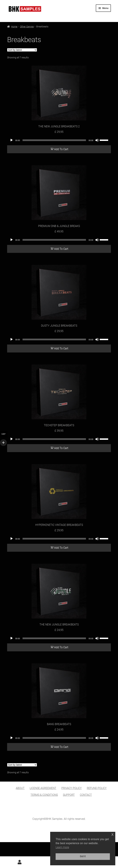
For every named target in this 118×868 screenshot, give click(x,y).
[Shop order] (22, 50)
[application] (59, 140)
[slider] (54, 140)
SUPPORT (69, 795)
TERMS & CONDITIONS (44, 795)
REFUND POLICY (97, 788)
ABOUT (20, 788)
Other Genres (27, 27)
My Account (20, 862)
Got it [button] (83, 856)
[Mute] (97, 140)
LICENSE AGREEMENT (43, 788)
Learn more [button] (62, 847)
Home (14, 27)
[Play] (12, 140)
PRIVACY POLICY (72, 788)
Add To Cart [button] (61, 149)
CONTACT (86, 795)
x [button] (112, 834)
